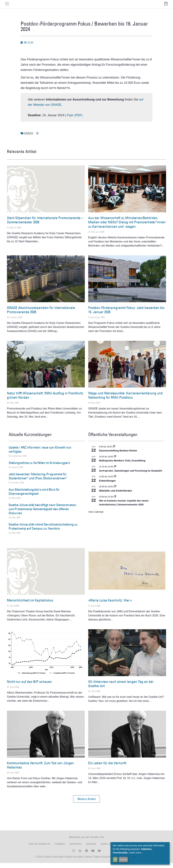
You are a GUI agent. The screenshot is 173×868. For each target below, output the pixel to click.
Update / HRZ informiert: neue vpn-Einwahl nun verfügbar (40, 454)
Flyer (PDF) (75, 120)
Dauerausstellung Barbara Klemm (118, 456)
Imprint (88, 862)
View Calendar (96, 517)
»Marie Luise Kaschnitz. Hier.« (110, 605)
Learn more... (136, 853)
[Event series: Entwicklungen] (115, 482)
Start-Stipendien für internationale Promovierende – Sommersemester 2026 (45, 225)
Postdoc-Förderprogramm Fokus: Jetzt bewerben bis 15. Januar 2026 (126, 315)
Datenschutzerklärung (105, 862)
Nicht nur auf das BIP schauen (29, 687)
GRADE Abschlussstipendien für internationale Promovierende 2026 (41, 315)
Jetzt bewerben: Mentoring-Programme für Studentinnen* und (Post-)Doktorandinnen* (38, 481)
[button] (86, 804)
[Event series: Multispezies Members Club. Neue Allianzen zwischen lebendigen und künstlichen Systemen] (115, 462)
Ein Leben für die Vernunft (107, 768)
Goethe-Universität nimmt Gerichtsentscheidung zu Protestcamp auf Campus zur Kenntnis (43, 532)
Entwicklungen (107, 486)
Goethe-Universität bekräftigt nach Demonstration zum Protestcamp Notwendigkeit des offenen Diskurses (42, 514)
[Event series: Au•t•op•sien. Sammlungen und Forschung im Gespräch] (115, 472)
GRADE (29, 138)
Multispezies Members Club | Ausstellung (122, 466)
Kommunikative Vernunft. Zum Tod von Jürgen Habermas (40, 770)
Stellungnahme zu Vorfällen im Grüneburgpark (39, 468)
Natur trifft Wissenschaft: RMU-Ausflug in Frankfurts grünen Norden (45, 400)
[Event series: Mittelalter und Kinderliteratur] (115, 492)
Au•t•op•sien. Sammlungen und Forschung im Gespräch (131, 476)
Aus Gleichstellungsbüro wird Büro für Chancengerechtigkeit (34, 497)
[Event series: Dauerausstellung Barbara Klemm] (114, 452)
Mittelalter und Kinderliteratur (116, 496)
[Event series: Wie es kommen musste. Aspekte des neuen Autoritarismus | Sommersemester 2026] (115, 502)
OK (115, 859)
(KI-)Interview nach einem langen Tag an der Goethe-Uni (121, 689)
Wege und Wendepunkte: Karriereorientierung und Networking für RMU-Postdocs (125, 400)
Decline (123, 859)
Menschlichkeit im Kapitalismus (30, 605)
